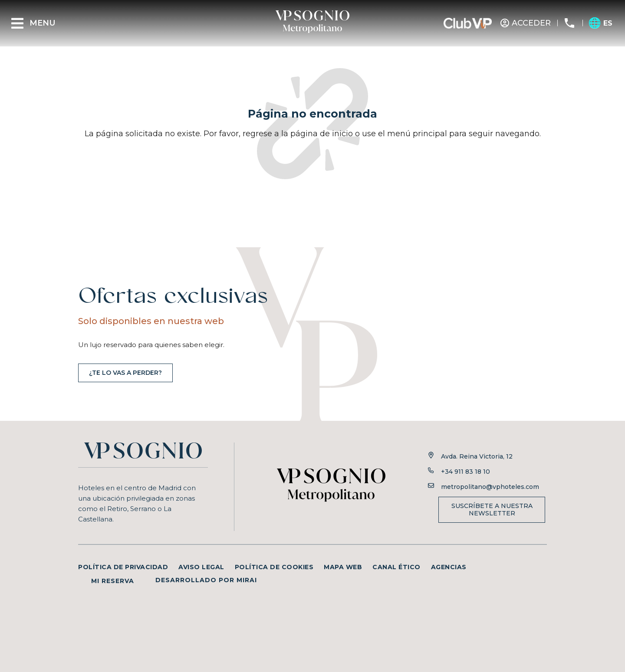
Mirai (247, 580)
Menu (43, 23)
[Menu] (17, 23)
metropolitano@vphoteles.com (490, 487)
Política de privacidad (123, 567)
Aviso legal (201, 567)
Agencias (449, 567)
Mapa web (343, 567)
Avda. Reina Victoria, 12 (477, 456)
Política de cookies (274, 567)
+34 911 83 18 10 (465, 472)
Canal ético (396, 567)
